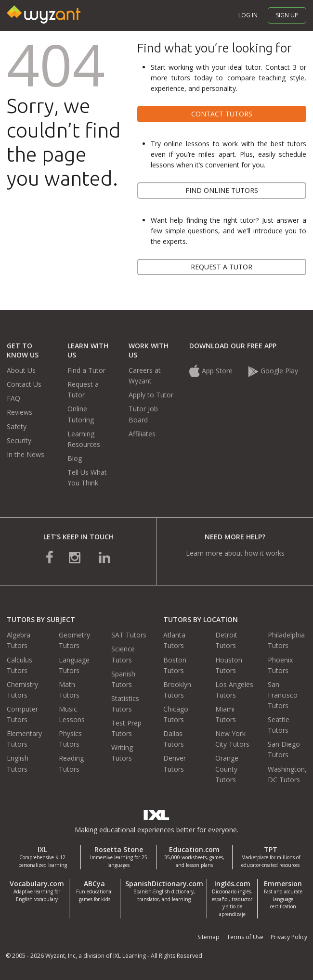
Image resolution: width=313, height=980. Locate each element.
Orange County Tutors (227, 769)
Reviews (20, 412)
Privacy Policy (289, 937)
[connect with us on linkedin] (104, 557)
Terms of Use (245, 937)
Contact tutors (222, 114)
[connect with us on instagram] (76, 557)
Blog (75, 458)
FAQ (13, 398)
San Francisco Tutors (283, 695)
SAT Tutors (129, 635)
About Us (21, 370)
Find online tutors (222, 190)
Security (19, 440)
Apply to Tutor (151, 395)
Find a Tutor (86, 370)
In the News (26, 454)
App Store (212, 371)
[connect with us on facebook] (50, 557)
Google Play (273, 371)
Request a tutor (222, 267)
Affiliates (142, 434)
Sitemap (209, 937)
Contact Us (24, 384)
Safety (17, 426)
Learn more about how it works (235, 553)
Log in (248, 15)
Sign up (287, 15)
